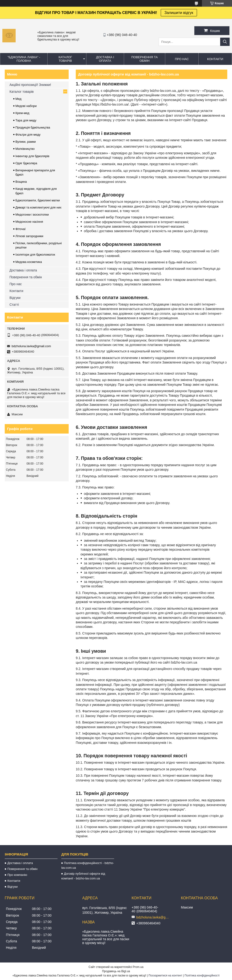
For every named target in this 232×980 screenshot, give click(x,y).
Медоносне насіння (29, 222)
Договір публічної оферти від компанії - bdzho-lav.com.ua (83, 876)
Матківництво (25, 149)
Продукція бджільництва (33, 127)
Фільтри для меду (28, 135)
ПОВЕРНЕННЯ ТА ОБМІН (145, 59)
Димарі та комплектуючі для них (38, 207)
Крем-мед (22, 113)
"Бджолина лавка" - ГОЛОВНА (24, 59)
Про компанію (17, 875)
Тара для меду (26, 120)
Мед (18, 99)
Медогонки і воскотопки (32, 215)
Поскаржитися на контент (165, 976)
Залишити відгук (179, 13)
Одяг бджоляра (26, 163)
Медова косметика (29, 262)
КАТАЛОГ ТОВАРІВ (65, 59)
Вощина (21, 182)
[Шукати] (225, 42)
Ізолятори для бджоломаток (35, 255)
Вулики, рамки (26, 142)
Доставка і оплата (23, 270)
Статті (14, 305)
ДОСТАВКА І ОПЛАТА (105, 59)
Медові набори (26, 106)
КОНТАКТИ (215, 59)
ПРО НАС (182, 59)
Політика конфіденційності (202, 976)
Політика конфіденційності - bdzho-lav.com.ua (88, 865)
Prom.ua (138, 967)
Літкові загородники (29, 236)
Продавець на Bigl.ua (116, 971)
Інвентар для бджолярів (32, 156)
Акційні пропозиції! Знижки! (30, 85)
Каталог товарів (22, 92)
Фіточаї (20, 229)
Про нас (16, 284)
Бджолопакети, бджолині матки (38, 200)
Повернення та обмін (26, 277)
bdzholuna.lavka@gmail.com (31, 346)
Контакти (16, 291)
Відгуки (15, 298)
